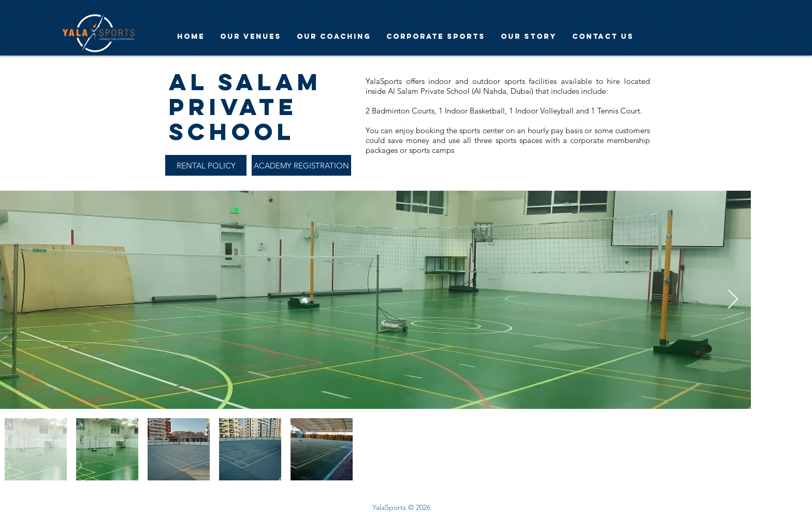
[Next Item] (733, 300)
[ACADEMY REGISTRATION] (301, 165)
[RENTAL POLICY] (206, 165)
